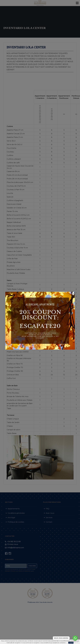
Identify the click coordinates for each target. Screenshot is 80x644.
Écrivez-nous (11, 544)
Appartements (14, 509)
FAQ (47, 509)
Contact (49, 522)
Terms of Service (24, 571)
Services (49, 518)
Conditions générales (16, 513)
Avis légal (11, 518)
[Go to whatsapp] (75, 638)
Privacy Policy (10, 571)
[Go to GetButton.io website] (75, 642)
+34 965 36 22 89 (13, 542)
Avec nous (50, 513)
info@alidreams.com (14, 548)
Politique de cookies (16, 522)
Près (71, 643)
